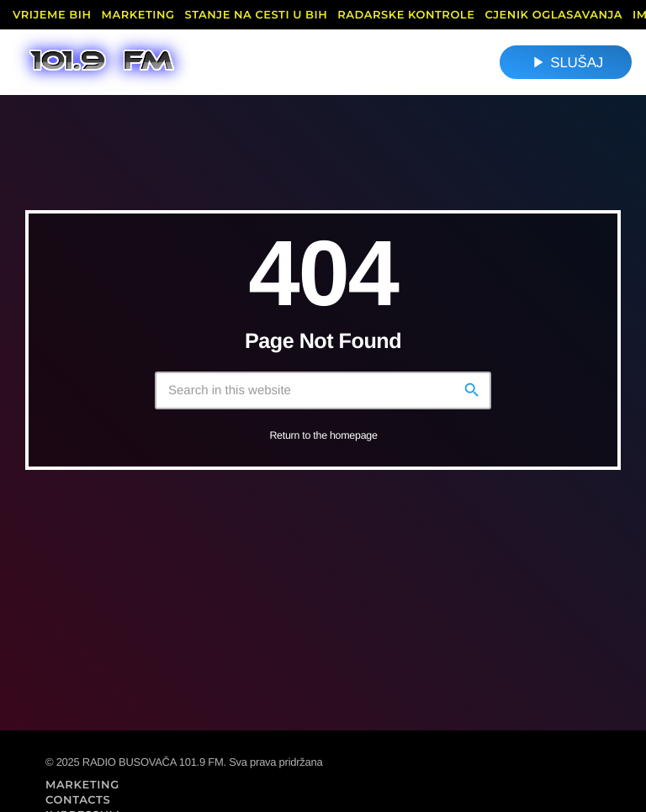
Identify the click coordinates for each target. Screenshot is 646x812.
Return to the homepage (323, 435)
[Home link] (101, 62)
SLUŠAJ (566, 62)
